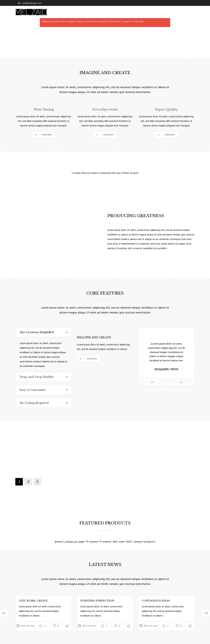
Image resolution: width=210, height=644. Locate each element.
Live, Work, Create (33, 601)
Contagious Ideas (156, 601)
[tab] (44, 332)
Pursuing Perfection (97, 601)
